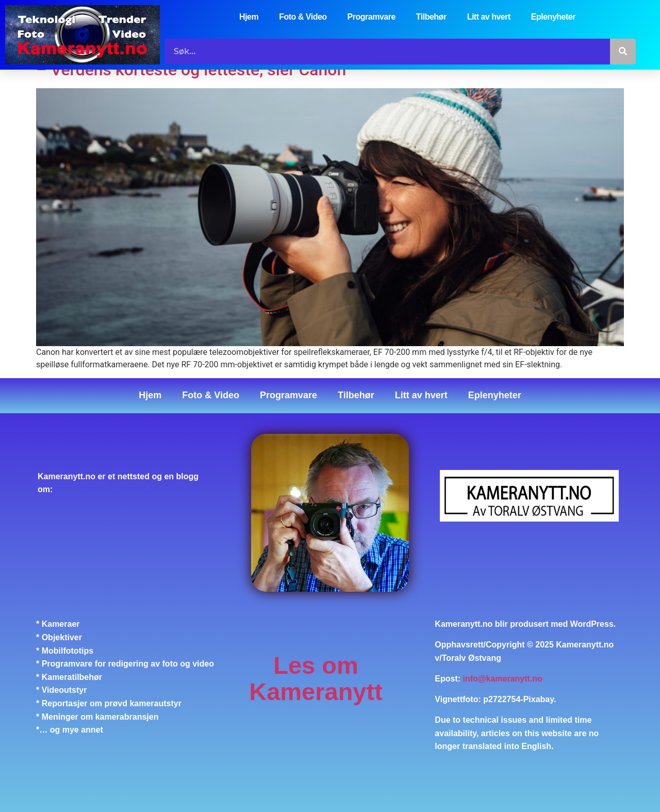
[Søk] (623, 52)
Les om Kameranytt (316, 679)
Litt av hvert (489, 17)
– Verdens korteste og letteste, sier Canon (191, 70)
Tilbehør (431, 17)
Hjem (249, 17)
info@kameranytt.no (503, 679)
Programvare (372, 17)
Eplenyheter (553, 17)
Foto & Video (303, 17)
